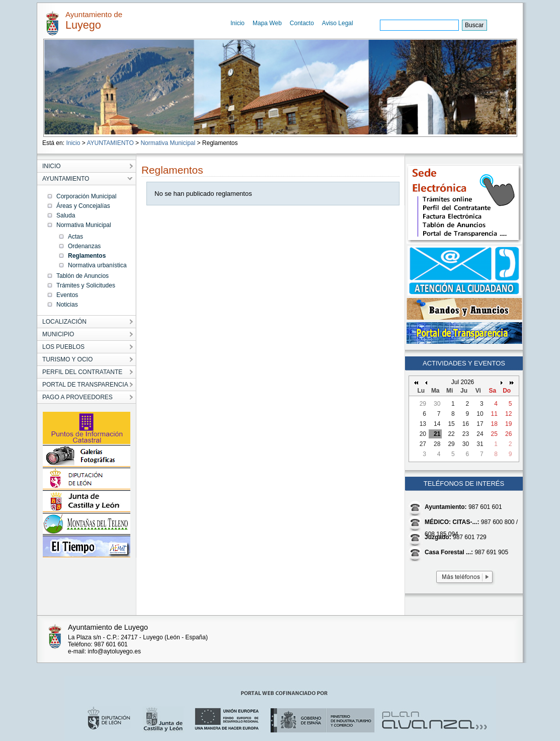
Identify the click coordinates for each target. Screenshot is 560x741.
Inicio (237, 23)
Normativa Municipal (168, 143)
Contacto (302, 23)
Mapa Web (267, 23)
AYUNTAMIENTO (110, 143)
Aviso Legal (338, 23)
